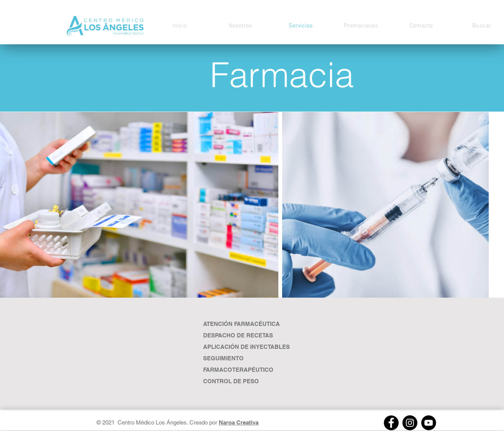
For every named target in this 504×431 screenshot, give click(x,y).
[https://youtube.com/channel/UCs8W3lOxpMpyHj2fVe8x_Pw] (429, 423)
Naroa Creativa (239, 422)
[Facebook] (391, 423)
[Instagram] (410, 423)
